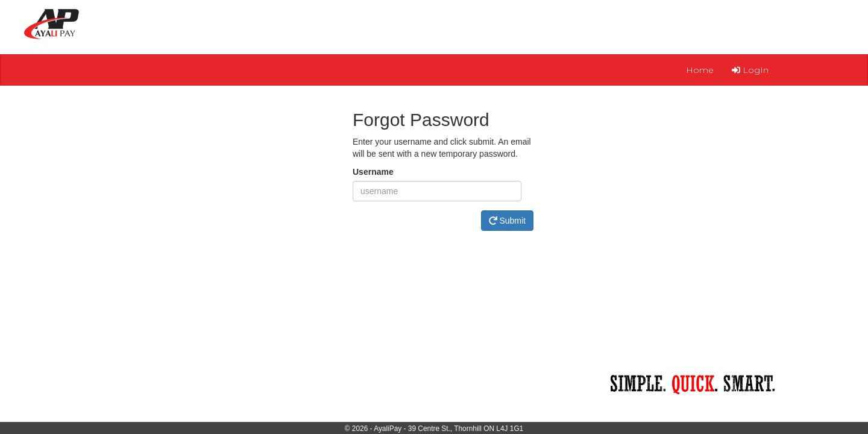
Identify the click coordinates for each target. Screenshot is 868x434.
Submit (507, 221)
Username (373, 172)
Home (700, 70)
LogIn (750, 70)
